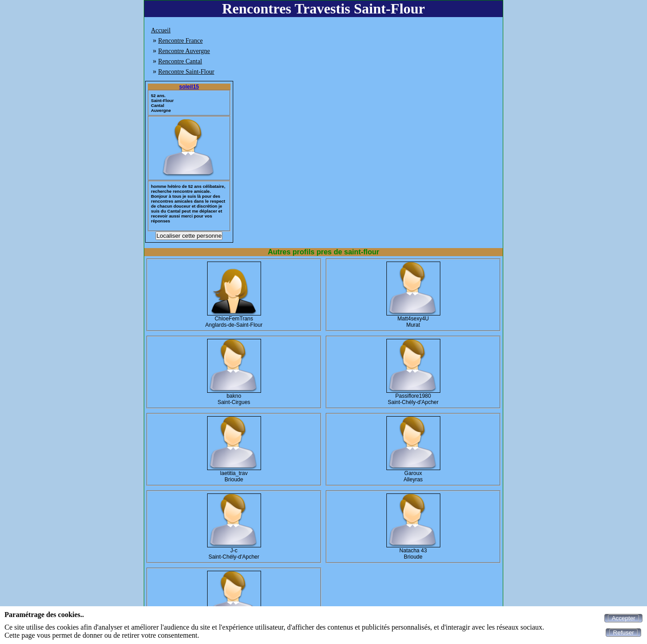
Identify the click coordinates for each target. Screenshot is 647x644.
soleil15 (189, 87)
